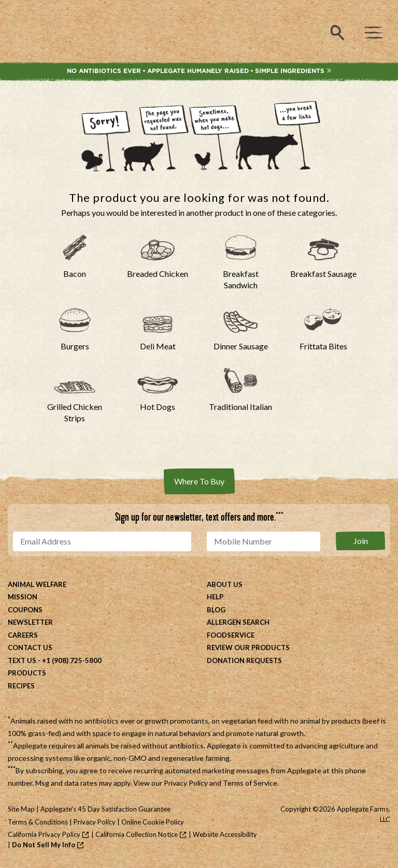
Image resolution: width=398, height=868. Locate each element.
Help (215, 597)
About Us (225, 584)
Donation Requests (244, 660)
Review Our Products (248, 648)
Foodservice (231, 635)
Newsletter (30, 622)
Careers (23, 635)
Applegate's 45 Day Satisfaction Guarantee (105, 809)
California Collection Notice (137, 834)
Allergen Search (238, 622)
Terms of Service (250, 783)
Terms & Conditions (38, 822)
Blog (216, 610)
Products (27, 673)
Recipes (21, 686)
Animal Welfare (37, 584)
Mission (23, 597)
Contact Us (30, 648)
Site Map (21, 809)
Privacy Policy (186, 783)
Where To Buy (199, 481)
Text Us (22, 660)
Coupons (25, 610)
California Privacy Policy (44, 834)
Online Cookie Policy (153, 822)
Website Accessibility (225, 834)
